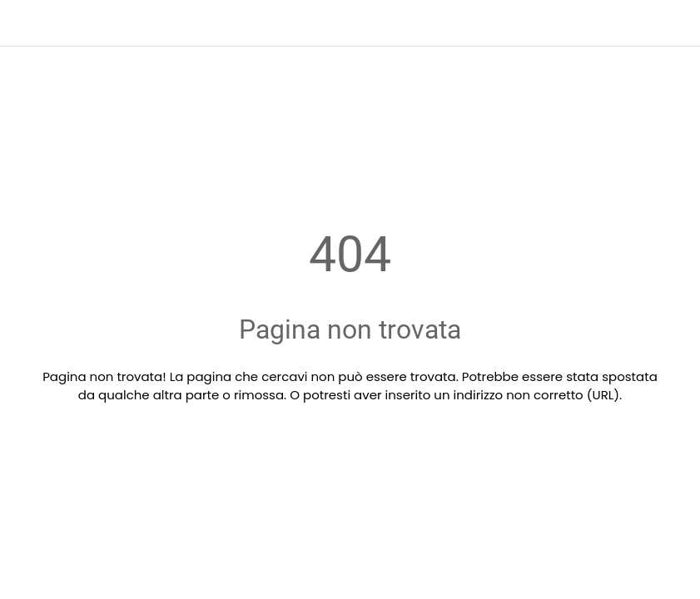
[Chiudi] (23, 23)
